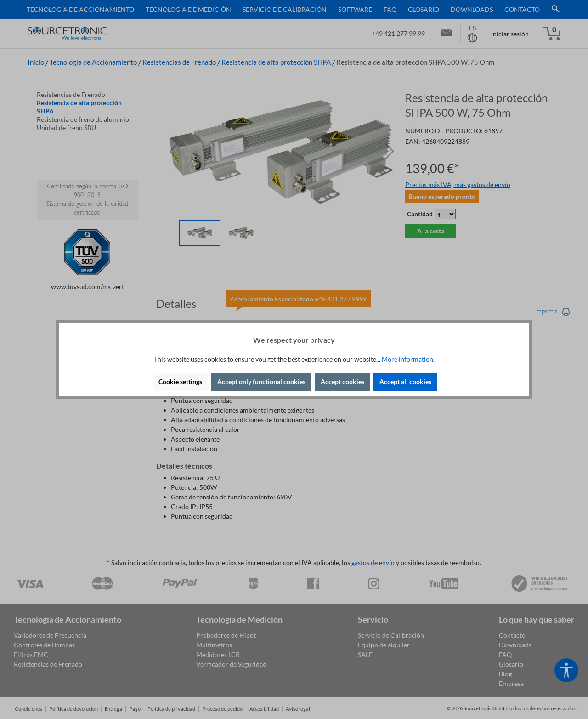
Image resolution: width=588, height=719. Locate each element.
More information (407, 359)
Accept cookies (342, 382)
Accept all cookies (405, 382)
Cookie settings (180, 382)
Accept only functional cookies (261, 382)
